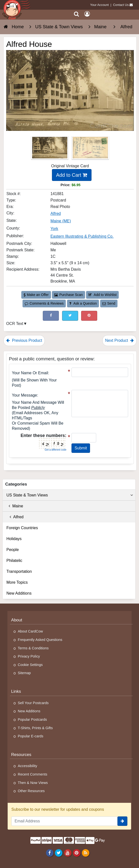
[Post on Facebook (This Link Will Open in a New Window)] (51, 316)
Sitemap (24, 673)
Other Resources (31, 791)
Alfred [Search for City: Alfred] (56, 214)
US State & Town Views (70, 495)
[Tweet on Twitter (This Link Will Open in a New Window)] (70, 316)
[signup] (122, 821)
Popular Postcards (32, 720)
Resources (21, 755)
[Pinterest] (77, 853)
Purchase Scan (69, 295)
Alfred (15, 517)
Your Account (100, 5)
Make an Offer (36, 295)
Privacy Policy (29, 656)
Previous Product (24, 340)
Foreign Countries (22, 528)
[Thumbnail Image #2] (90, 149)
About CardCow (30, 631)
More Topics (17, 582)
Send (109, 303)
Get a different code (56, 450)
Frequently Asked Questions (40, 640)
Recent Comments (33, 774)
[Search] (77, 14)
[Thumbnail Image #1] (50, 149)
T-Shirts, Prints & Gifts (35, 728)
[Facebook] (50, 853)
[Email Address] (64, 821)
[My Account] (87, 14)
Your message (24, 395)
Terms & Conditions (33, 648)
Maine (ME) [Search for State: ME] (61, 221)
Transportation (19, 571)
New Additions (19, 593)
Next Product (119, 340)
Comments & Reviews (44, 303)
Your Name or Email (30, 373)
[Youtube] (68, 853)
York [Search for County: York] (54, 229)
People (13, 550)
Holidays (14, 539)
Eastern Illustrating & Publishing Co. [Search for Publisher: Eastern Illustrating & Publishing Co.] (82, 236)
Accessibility (27, 766)
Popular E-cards (31, 736)
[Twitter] (59, 853)
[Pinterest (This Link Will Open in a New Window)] (89, 316)
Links (16, 691)
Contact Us (121, 5)
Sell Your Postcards (33, 703)
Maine (15, 506)
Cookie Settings (30, 665)
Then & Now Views (33, 783)
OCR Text (15, 324)
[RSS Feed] (85, 853)
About (17, 620)
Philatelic (14, 561)
